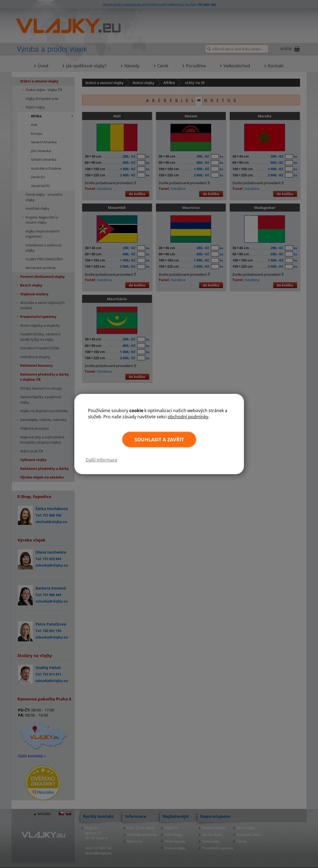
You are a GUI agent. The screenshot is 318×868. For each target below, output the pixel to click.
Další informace (101, 460)
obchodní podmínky (188, 417)
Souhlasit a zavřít (159, 440)
